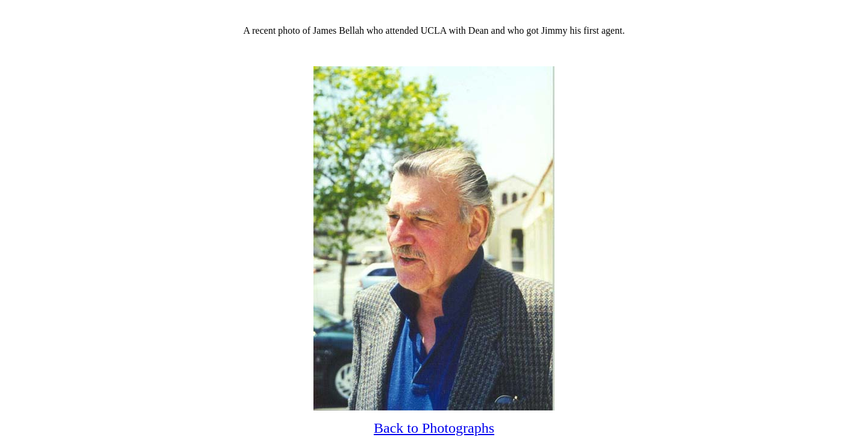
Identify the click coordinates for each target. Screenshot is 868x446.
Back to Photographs (434, 428)
